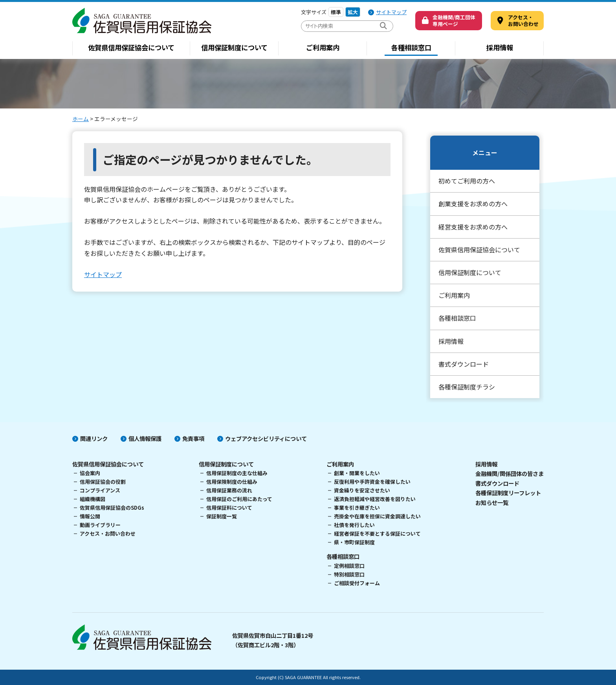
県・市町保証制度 (354, 542)
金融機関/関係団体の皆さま (510, 473)
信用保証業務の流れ (229, 490)
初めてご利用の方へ (467, 181)
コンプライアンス (100, 490)
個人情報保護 (145, 438)
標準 (336, 12)
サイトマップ (391, 12)
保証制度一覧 (222, 516)
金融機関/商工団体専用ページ (454, 20)
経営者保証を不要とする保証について (377, 533)
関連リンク (94, 438)
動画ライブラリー (100, 525)
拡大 (353, 12)
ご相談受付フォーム (357, 583)
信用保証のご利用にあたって (239, 499)
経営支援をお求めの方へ (473, 227)
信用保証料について (229, 508)
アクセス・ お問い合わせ (523, 20)
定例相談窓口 (349, 566)
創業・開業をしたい (357, 473)
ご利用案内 (323, 47)
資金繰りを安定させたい (362, 490)
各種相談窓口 (411, 47)
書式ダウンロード (464, 364)
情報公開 (90, 516)
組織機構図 (93, 499)
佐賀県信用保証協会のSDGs (112, 508)
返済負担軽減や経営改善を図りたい (375, 499)
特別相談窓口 (349, 574)
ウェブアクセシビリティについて (266, 438)
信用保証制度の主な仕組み (237, 473)
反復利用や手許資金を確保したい (372, 482)
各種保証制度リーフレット (508, 493)
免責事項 (193, 438)
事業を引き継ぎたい (357, 508)
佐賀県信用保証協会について (131, 47)
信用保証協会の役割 (103, 482)
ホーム (81, 119)
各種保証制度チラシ (467, 387)
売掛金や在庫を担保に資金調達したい (377, 516)
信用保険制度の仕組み (232, 482)
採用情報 (500, 47)
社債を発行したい (354, 525)
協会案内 (90, 473)
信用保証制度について (234, 47)
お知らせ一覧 (492, 502)
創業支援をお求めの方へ (473, 204)
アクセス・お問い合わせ (108, 533)
